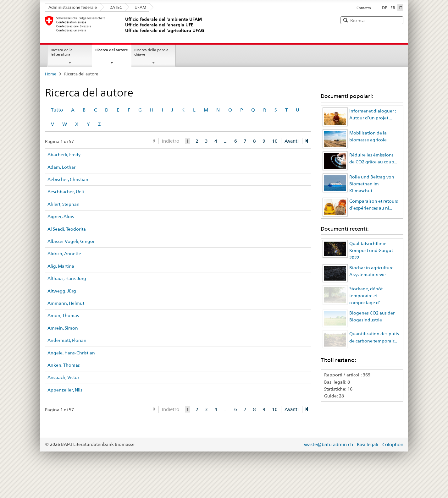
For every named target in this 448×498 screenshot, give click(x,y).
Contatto (364, 8)
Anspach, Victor (63, 377)
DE (384, 8)
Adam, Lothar (61, 167)
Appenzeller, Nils (65, 390)
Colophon (393, 444)
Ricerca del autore (112, 50)
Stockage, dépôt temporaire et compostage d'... (366, 296)
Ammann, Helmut (66, 303)
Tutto (57, 110)
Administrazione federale (73, 7)
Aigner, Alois (61, 216)
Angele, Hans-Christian (71, 353)
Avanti (292, 141)
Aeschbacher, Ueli (66, 192)
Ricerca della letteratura (62, 52)
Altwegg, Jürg (62, 291)
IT (401, 7)
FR (393, 8)
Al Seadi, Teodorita (67, 229)
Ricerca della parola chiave (151, 52)
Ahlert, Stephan (64, 204)
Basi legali (368, 444)
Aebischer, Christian (68, 179)
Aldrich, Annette (64, 254)
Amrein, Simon (63, 328)
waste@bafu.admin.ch (329, 444)
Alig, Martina (61, 266)
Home (51, 74)
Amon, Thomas (63, 315)
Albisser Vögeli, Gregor (71, 241)
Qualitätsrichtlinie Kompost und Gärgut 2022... (371, 251)
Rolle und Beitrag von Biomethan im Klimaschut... (372, 184)
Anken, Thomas (64, 365)
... (226, 141)
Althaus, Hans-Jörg (67, 278)
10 (275, 141)
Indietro (171, 141)
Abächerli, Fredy (64, 155)
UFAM (140, 7)
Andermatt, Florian (67, 340)
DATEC (116, 7)
